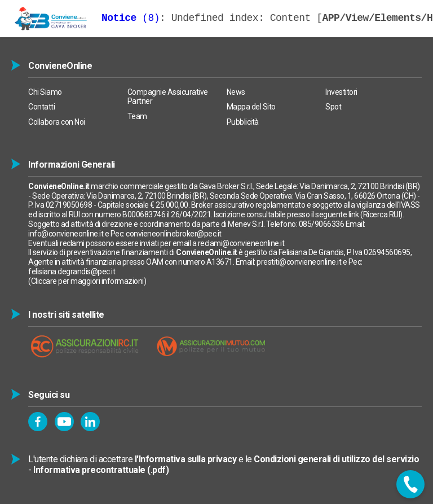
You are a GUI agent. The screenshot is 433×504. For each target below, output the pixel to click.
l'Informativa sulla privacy (186, 459)
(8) (131, 18)
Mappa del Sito (251, 107)
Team (137, 116)
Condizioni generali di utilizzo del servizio (336, 459)
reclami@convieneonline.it (241, 243)
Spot (333, 107)
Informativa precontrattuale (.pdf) (101, 470)
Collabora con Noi (57, 122)
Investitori (341, 92)
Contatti (41, 107)
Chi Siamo (45, 92)
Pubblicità (243, 122)
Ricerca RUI (382, 214)
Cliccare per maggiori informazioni (87, 281)
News (236, 92)
